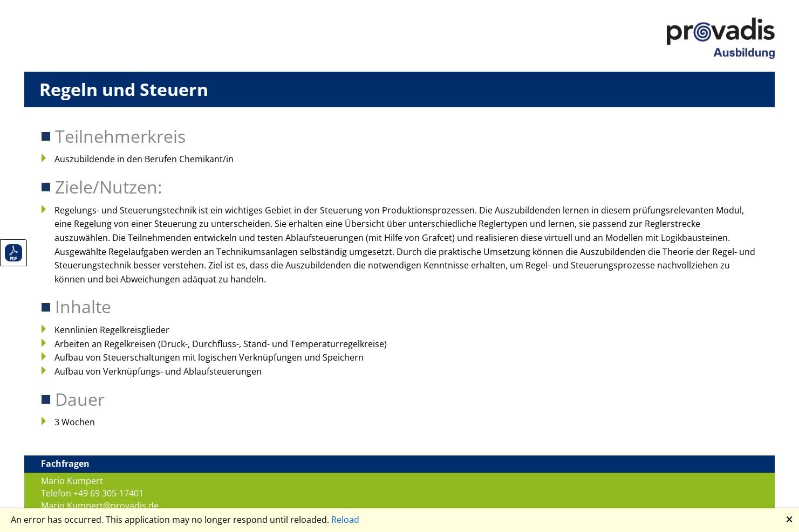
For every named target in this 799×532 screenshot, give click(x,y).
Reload (345, 520)
